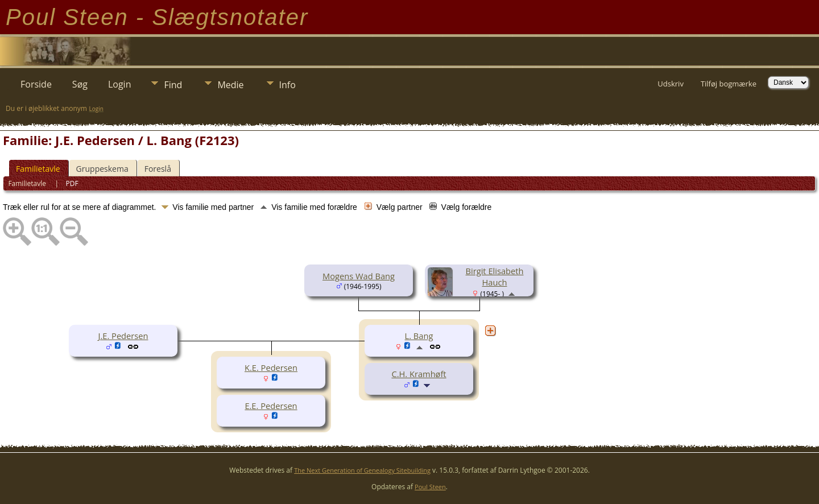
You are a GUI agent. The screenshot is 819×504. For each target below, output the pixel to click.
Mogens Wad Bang (359, 276)
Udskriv (671, 84)
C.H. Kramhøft (419, 374)
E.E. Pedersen (271, 406)
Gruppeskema (102, 169)
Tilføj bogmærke (729, 84)
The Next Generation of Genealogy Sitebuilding (362, 470)
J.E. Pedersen (123, 336)
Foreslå (158, 169)
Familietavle (38, 169)
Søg (80, 84)
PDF (72, 183)
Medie (230, 85)
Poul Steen (430, 487)
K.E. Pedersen (271, 367)
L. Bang (419, 336)
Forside (36, 84)
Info (288, 85)
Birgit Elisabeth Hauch (495, 276)
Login (120, 84)
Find (173, 85)
